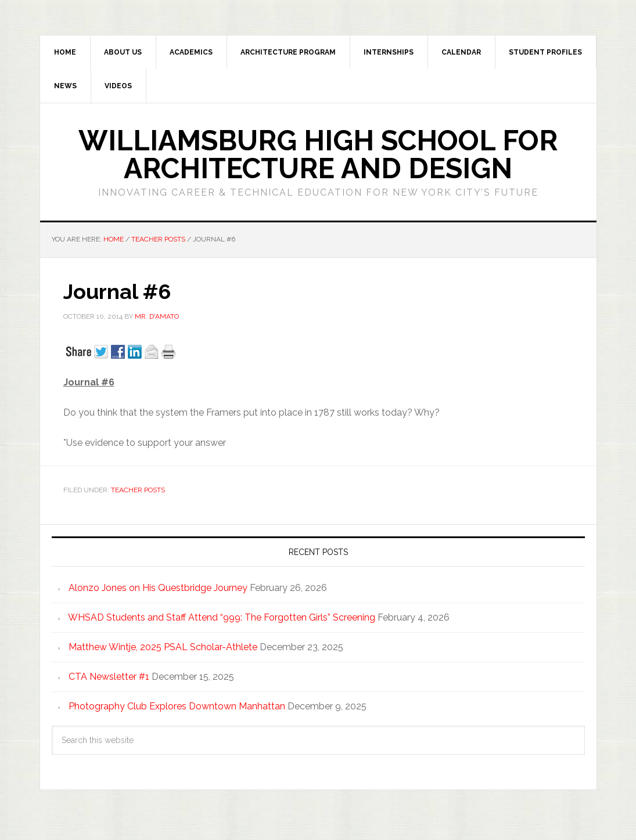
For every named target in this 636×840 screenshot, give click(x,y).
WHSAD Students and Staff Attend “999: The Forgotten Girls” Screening (222, 617)
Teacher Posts (138, 490)
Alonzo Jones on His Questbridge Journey (158, 588)
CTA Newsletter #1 (109, 677)
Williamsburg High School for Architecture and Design (318, 154)
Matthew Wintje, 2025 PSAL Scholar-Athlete (163, 647)
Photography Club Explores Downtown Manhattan (177, 706)
